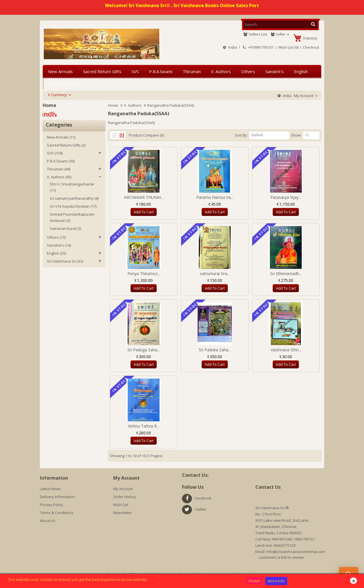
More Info (276, 581)
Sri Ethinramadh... (286, 274)
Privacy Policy (51, 505)
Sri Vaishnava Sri (64, 84)
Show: (296, 135)
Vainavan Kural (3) (65, 228)
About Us (48, 521)
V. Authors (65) (59, 177)
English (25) (56, 253)
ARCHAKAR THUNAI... (144, 197)
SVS (135, 71)
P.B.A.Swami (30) (61, 161)
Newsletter (123, 513)
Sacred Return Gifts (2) (66, 145)
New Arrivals (60, 71)
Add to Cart (144, 212)
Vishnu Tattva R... (144, 426)
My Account (123, 489)
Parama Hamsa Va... (215, 197)
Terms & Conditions (57, 513)
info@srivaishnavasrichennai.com (296, 552)
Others (248, 71)
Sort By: (241, 135)
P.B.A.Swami (161, 71)
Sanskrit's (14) (59, 245)
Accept (254, 581)
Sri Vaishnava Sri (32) (65, 261)
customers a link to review (281, 557)
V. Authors (221, 71)
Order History (125, 497)
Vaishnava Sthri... (286, 350)
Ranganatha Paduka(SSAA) (171, 105)
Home (113, 105)
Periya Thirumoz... (144, 274)
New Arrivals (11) (61, 137)
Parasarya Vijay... (286, 197)
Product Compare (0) (146, 135)
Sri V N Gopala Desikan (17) (73, 206)
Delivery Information (57, 497)
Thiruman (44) (59, 169)
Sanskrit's (275, 71)
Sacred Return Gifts (102, 71)
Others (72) (56, 237)
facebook (203, 498)
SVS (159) (55, 153)
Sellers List (255, 34)
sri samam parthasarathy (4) (74, 198)
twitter (201, 509)
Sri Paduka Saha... (215, 350)
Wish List (121, 505)
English (301, 71)
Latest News (50, 489)
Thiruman (192, 71)
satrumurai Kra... (215, 274)
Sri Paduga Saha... (144, 350)
